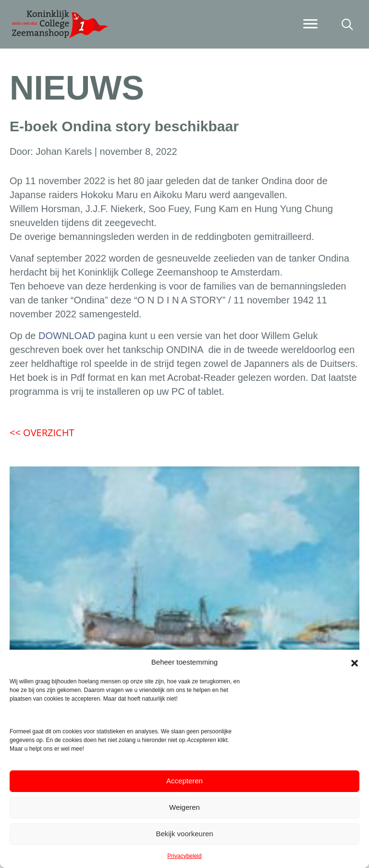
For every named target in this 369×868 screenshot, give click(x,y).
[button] (355, 662)
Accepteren (184, 781)
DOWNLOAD (67, 336)
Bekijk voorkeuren (184, 834)
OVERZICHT (42, 433)
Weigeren (184, 807)
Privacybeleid (184, 856)
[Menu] (310, 24)
